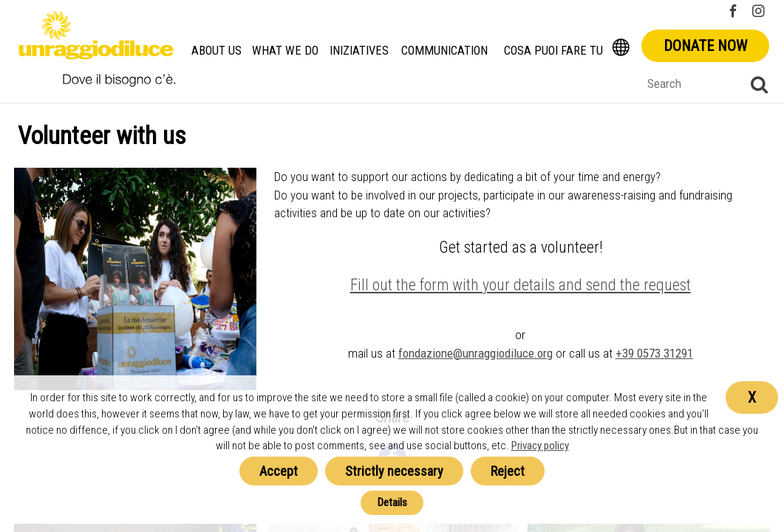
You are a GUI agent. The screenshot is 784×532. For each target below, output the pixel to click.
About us (217, 51)
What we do (285, 51)
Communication (444, 51)
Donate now (705, 46)
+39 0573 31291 (654, 353)
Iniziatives (359, 51)
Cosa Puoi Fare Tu (553, 51)
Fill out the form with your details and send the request (521, 285)
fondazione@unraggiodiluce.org (475, 353)
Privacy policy (540, 446)
